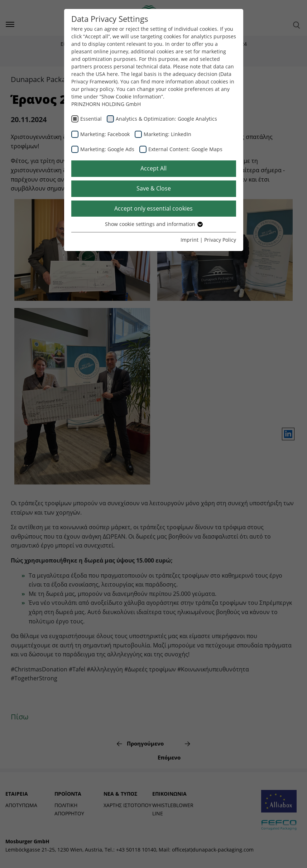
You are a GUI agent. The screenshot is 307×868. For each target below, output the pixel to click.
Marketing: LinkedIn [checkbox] (167, 134)
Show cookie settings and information (153, 224)
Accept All (153, 168)
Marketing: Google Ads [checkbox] (107, 149)
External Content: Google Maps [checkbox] (185, 149)
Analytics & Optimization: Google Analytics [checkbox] (166, 119)
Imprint (190, 240)
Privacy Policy (220, 240)
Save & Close (154, 188)
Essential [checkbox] (91, 119)
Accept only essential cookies (153, 208)
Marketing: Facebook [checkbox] (105, 134)
